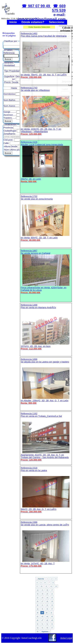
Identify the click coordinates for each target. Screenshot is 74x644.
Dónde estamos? (33, 22)
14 (37, 590)
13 (56, 586)
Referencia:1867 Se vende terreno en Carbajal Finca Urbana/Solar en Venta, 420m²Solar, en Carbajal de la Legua (46, 272)
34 (37, 609)
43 (42, 616)
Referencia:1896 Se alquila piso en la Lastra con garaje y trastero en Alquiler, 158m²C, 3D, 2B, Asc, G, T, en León (46, 381)
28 (47, 601)
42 (37, 616)
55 (42, 628)
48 (47, 620)
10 (42, 586)
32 (47, 605)
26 (37, 601)
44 (47, 616)
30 (37, 605)
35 (42, 609)
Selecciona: (57, 22)
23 (42, 598)
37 (52, 609)
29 (52, 601)
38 (37, 613)
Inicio (13, 22)
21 (52, 594)
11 (46, 586)
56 (47, 628)
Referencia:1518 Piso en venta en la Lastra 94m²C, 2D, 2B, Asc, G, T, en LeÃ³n (46, 490)
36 (47, 609)
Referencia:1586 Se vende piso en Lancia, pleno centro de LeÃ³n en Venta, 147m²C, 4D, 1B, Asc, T (46, 544)
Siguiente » (46, 631)
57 (52, 628)
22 (37, 598)
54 (37, 628)
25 (52, 598)
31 (42, 605)
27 (42, 601)
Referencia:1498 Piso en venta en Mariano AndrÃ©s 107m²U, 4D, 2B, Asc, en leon (46, 327)
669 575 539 (59, 8)
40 (47, 613)
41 (51, 613)
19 (42, 594)
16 (47, 590)
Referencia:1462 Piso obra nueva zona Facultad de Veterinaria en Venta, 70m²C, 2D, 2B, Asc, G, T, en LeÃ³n (46, 55)
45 (52, 616)
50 (37, 624)
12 (51, 586)
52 (47, 624)
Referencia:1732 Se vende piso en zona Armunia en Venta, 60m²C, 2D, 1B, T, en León (46, 218)
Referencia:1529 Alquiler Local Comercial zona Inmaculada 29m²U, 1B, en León (46, 162)
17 (52, 590)
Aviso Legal (66, 638)
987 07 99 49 (39, 6)
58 (37, 631)
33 (52, 605)
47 (42, 620)
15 (42, 590)
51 (42, 624)
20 (47, 594)
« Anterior (40, 579)
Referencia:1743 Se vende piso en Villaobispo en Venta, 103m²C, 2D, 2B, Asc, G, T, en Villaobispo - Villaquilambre (46, 111)
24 (47, 598)
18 (37, 594)
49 (52, 620)
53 (52, 624)
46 (37, 620)
